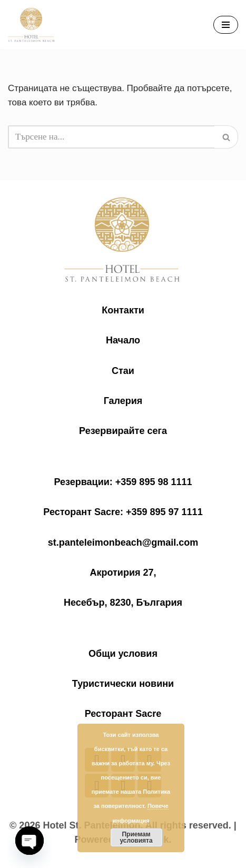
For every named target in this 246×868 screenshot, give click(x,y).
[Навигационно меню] (226, 25)
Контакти (123, 310)
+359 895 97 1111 (164, 512)
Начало (123, 340)
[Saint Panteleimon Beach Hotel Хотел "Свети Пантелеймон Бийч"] (32, 25)
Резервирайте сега (123, 431)
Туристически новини (123, 684)
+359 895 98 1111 (154, 482)
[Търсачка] (111, 137)
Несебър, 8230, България (123, 603)
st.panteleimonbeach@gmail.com (123, 542)
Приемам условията (136, 837)
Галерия (123, 401)
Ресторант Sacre (123, 714)
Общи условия (123, 654)
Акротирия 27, (123, 573)
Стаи (123, 371)
